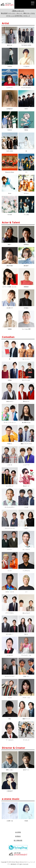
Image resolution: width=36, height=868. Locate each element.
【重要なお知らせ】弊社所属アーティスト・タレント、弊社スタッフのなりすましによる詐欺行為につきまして (18, 13)
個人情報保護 (18, 840)
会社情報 (18, 832)
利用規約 (18, 836)
